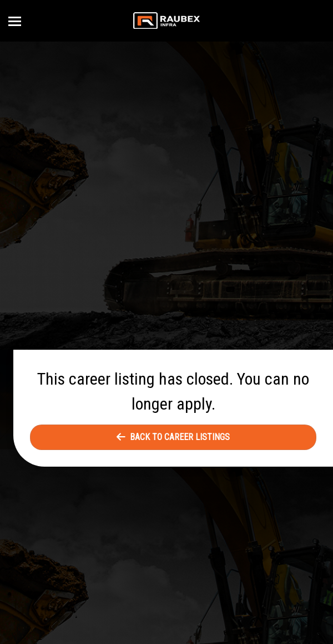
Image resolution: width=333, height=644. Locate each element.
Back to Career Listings (173, 437)
